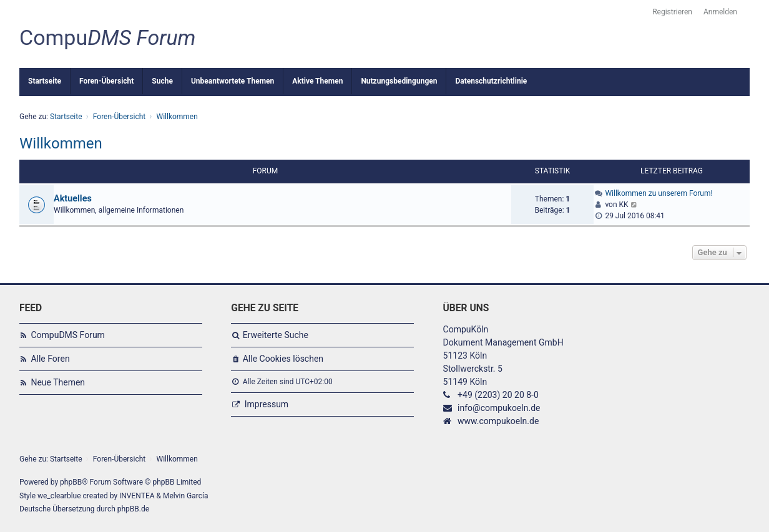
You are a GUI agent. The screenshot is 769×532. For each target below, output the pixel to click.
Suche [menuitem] (162, 81)
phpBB (71, 482)
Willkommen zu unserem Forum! (659, 193)
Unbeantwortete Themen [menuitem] (233, 81)
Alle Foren (50, 359)
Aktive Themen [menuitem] (317, 81)
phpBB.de (133, 509)
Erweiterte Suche (276, 335)
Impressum (267, 404)
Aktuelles (73, 199)
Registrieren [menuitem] (672, 12)
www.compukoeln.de (498, 421)
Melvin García (186, 496)
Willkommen (61, 143)
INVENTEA (137, 496)
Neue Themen (58, 382)
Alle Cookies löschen (283, 359)
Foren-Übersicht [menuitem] (106, 81)
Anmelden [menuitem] (720, 12)
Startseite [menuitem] (45, 81)
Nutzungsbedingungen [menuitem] (399, 81)
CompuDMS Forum (67, 335)
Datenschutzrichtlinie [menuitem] (491, 81)
